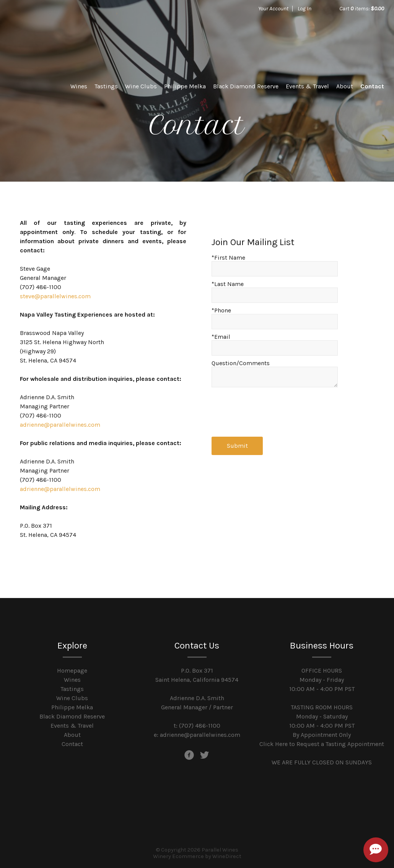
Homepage (72, 671)
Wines (79, 86)
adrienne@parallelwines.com (60, 425)
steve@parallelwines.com (55, 296)
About (345, 86)
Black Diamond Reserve (246, 86)
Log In (304, 8)
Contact (372, 86)
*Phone (221, 310)
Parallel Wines (63, 34)
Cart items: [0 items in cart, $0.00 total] (362, 8)
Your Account (273, 8)
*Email (221, 337)
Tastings (106, 86)
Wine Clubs (141, 86)
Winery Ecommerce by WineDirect (197, 856)
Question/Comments (241, 363)
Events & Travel (307, 86)
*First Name (228, 258)
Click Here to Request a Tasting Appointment (322, 744)
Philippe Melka (185, 86)
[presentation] (270, 410)
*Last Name (228, 284)
